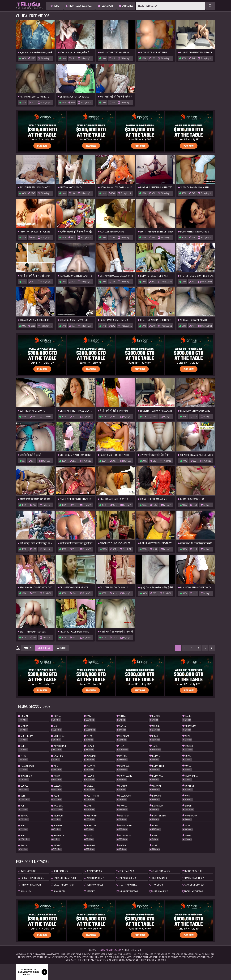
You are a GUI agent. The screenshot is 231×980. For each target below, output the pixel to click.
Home (55, 6)
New (28, 648)
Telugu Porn (106, 6)
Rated (61, 648)
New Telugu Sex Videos (79, 6)
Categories (126, 6)
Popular (44, 648)
